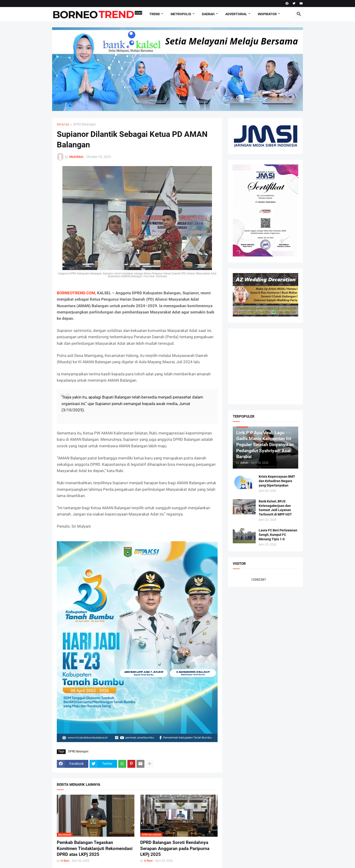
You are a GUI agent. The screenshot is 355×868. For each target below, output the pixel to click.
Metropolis (181, 14)
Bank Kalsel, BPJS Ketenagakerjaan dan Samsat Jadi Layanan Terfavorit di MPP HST (275, 508)
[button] (299, 14)
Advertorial (236, 14)
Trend (155, 14)
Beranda (63, 124)
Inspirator (267, 14)
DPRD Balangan (84, 124)
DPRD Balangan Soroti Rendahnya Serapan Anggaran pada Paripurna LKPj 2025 (175, 848)
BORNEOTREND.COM (76, 293)
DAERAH (208, 14)
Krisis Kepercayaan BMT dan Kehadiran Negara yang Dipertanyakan (277, 481)
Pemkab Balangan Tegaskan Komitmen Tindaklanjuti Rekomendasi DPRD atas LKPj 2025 (95, 848)
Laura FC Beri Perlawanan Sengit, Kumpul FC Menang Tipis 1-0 (278, 535)
